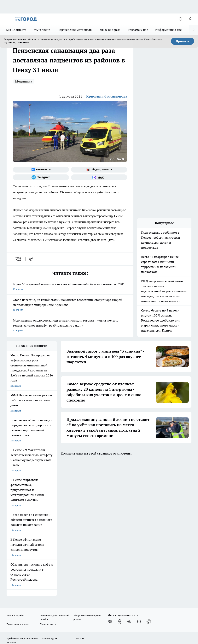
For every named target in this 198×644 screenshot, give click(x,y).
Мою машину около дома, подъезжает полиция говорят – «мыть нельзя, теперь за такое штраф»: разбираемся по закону (70, 326)
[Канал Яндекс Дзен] (139, 485)
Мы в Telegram (110, 30)
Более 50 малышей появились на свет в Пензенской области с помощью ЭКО (70, 287)
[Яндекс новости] (99, 170)
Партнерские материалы (75, 30)
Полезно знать (48, 488)
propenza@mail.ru (58, 527)
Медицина (24, 81)
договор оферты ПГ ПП (19, 599)
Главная (80, 502)
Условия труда (49, 502)
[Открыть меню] (8, 19)
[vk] (19, 259)
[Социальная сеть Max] (99, 177)
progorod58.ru (65, 557)
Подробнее (184, 608)
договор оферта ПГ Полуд (21, 596)
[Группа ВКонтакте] (41, 170)
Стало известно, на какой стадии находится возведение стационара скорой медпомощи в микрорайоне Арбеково (70, 305)
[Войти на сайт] (190, 19)
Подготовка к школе (18, 488)
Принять (183, 41)
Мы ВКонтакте (16, 30)
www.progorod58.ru (36, 516)
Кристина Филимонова (107, 96)
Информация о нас (169, 30)
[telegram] (32, 259)
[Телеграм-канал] (41, 177)
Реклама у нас (138, 30)
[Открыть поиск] (181, 19)
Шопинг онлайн (15, 479)
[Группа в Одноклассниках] (120, 485)
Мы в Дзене (42, 30)
